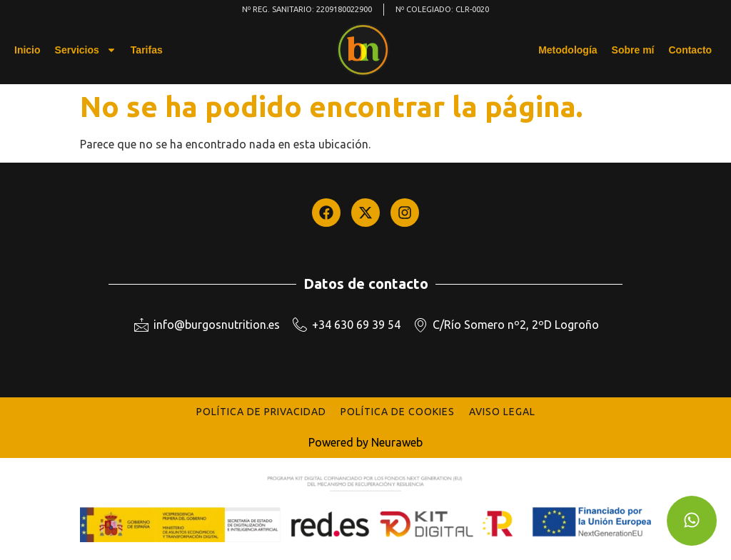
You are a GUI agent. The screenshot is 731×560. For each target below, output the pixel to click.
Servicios (86, 50)
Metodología (568, 50)
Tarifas (147, 50)
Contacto (690, 50)
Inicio (27, 50)
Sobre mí (633, 50)
